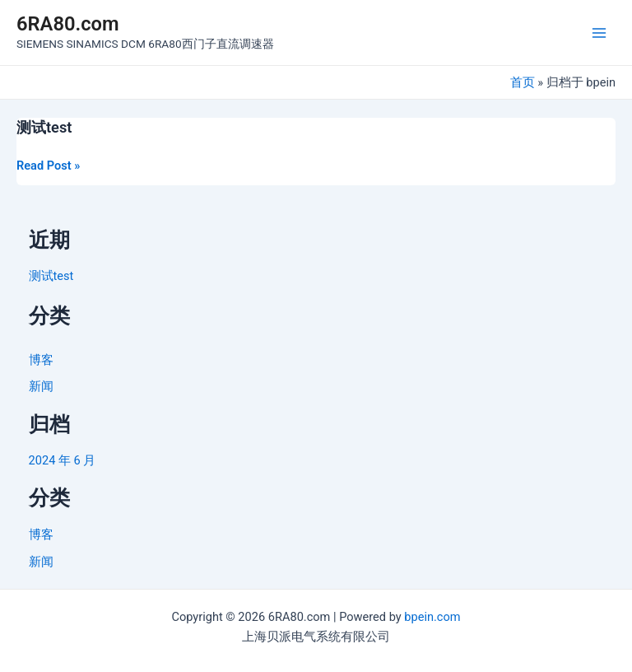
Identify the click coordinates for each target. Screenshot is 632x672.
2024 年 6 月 (63, 460)
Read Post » (48, 165)
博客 (41, 360)
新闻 (41, 386)
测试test (44, 127)
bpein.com (432, 617)
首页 (523, 82)
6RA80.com (68, 24)
